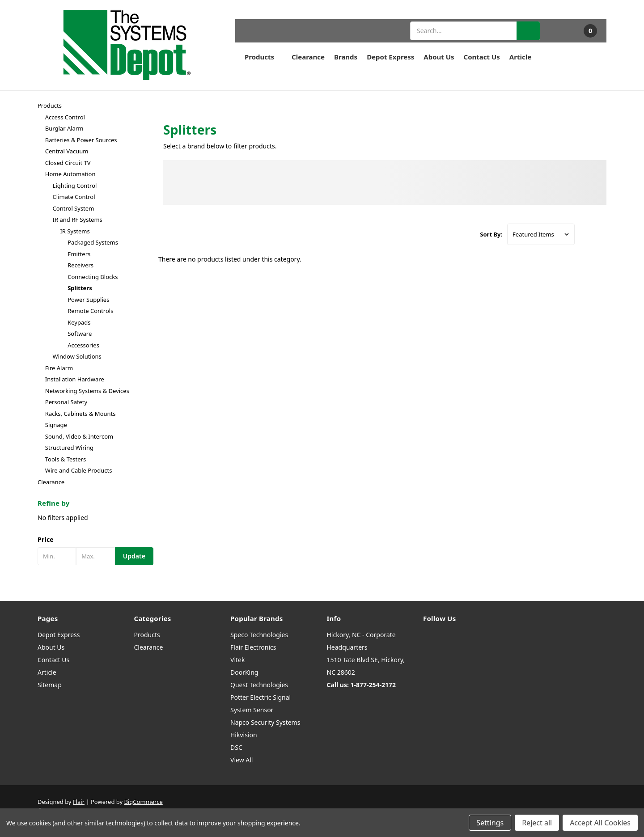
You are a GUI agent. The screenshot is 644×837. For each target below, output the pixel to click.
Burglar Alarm (64, 128)
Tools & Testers (66, 459)
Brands (346, 57)
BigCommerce (144, 802)
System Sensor (252, 710)
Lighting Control (75, 186)
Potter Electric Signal (261, 697)
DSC (236, 747)
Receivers (80, 265)
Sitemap (50, 685)
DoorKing (244, 672)
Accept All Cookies (600, 823)
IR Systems (75, 231)
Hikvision (244, 735)
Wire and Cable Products (79, 470)
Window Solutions (77, 356)
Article (520, 57)
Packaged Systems (93, 242)
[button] (95, 540)
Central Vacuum (67, 151)
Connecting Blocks (93, 277)
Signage (56, 425)
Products (263, 57)
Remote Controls (90, 311)
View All (241, 760)
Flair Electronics (253, 647)
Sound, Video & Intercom (79, 436)
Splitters (80, 288)
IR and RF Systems (78, 220)
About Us (439, 57)
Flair (79, 802)
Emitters (79, 254)
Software (80, 334)
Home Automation (70, 174)
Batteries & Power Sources (81, 140)
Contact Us (482, 57)
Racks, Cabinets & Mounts (80, 414)
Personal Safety (66, 402)
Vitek (237, 660)
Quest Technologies (259, 685)
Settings (490, 823)
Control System (74, 208)
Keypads (79, 322)
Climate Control (74, 197)
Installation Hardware (75, 379)
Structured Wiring (69, 448)
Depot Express (390, 57)
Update (134, 556)
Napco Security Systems (265, 722)
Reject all (537, 823)
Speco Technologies (259, 635)
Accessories (83, 345)
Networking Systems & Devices (87, 391)
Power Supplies (88, 300)
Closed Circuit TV (68, 163)
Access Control (65, 117)
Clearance (308, 57)
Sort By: (491, 234)
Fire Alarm (59, 368)
